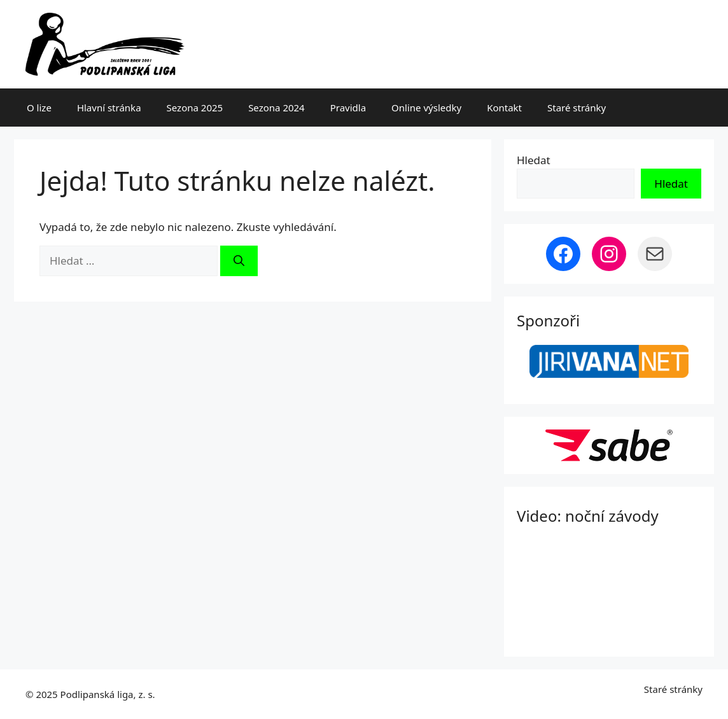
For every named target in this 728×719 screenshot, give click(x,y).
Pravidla (348, 108)
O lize (39, 108)
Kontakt (504, 108)
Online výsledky (426, 108)
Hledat (534, 160)
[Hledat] (239, 261)
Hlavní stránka (109, 108)
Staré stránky (577, 108)
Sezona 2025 (195, 108)
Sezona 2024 (276, 108)
